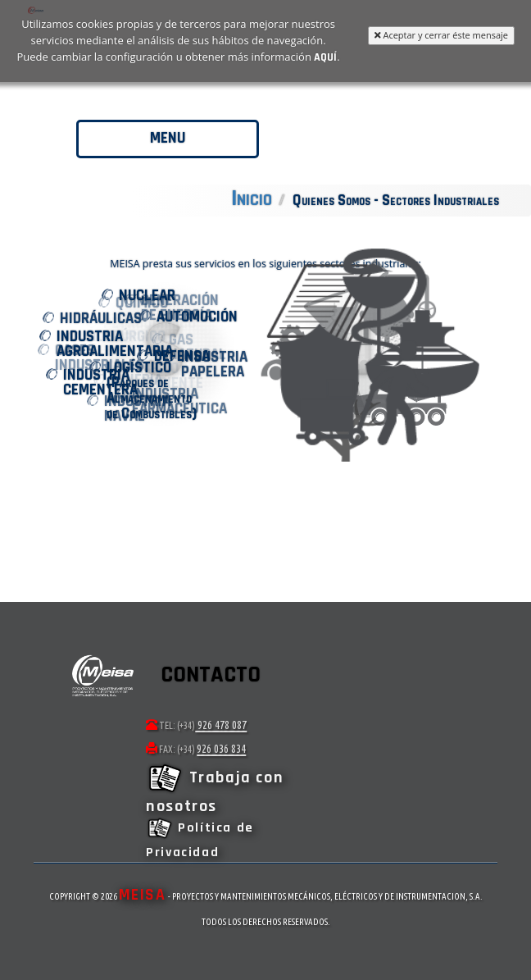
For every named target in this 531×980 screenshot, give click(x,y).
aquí (325, 56)
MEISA (143, 895)
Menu (168, 138)
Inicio (252, 198)
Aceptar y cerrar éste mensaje (441, 35)
